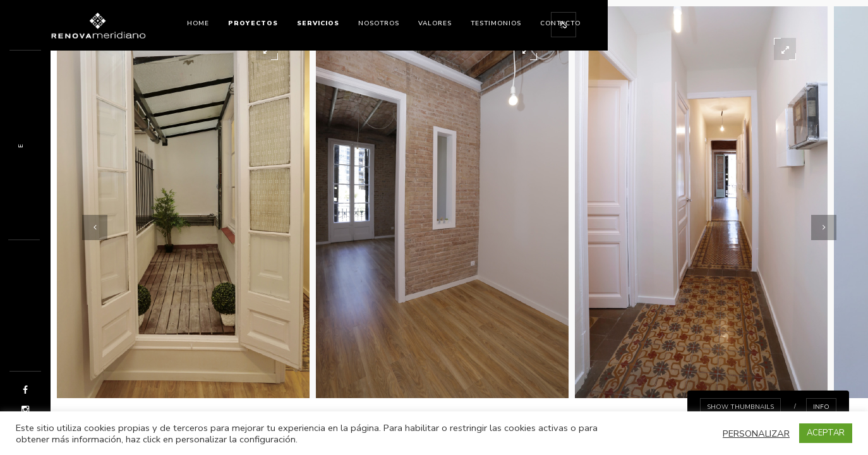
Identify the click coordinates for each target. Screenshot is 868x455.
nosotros (379, 23)
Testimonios (496, 23)
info (821, 407)
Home (198, 23)
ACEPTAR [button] (826, 433)
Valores (435, 23)
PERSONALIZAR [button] (756, 434)
